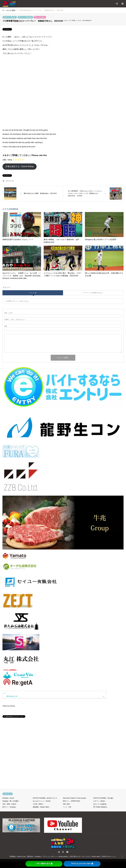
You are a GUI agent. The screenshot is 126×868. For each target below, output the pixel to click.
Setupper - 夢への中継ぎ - (11, 801)
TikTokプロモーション (109, 857)
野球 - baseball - (40, 17)
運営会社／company (34, 857)
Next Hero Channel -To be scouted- (75, 798)
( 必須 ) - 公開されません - (15, 320)
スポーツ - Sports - (10, 17)
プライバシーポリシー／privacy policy (55, 857)
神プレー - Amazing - (25, 17)
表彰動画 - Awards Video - (41, 807)
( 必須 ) (9, 313)
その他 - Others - (38, 804)
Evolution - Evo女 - (9, 798)
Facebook (67, 852)
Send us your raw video (82, 864)
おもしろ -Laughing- (100, 804)
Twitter (63, 852)
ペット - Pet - (67, 807)
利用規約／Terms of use (18, 857)
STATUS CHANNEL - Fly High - (104, 798)
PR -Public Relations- (100, 807)
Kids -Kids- (67, 804)
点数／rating (7, 160)
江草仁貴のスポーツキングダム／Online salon (85, 857)
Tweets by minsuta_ (9, 706)
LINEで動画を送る (44, 864)
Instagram (59, 852)
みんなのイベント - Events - (42, 801)
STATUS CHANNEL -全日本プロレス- (45, 798)
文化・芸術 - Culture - (10, 804)
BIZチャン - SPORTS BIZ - (72, 801)
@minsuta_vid (12, 696)
